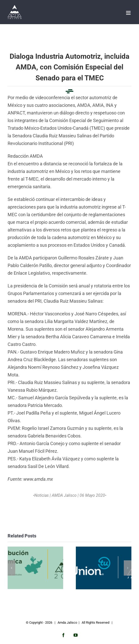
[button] (11, 568)
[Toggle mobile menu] (129, 13)
